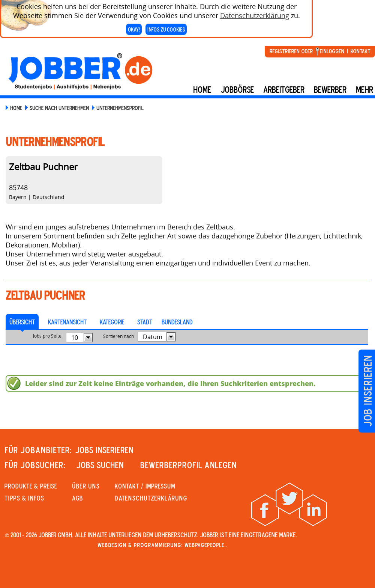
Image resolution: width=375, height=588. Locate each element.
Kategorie (112, 322)
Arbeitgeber (284, 89)
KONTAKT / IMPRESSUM (145, 486)
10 (75, 338)
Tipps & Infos (24, 498)
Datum (153, 337)
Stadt (145, 322)
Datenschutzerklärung (255, 13)
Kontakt (360, 51)
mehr (364, 89)
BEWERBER (330, 89)
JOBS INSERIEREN (104, 450)
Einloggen (332, 51)
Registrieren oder (291, 51)
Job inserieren (367, 391)
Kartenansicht (67, 322)
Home (202, 89)
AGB (77, 498)
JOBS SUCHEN (100, 465)
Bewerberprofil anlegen (188, 465)
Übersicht (22, 322)
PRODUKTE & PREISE (31, 486)
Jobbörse (237, 89)
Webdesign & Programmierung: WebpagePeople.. (162, 545)
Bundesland (177, 322)
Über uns (86, 486)
